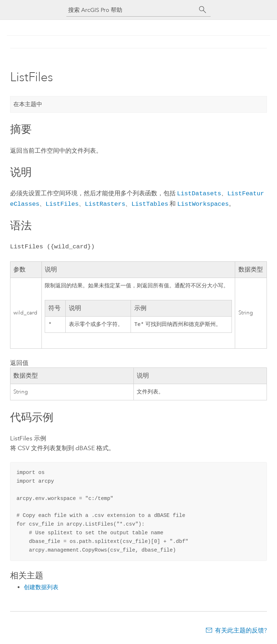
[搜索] (203, 10)
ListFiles (62, 203)
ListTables (150, 203)
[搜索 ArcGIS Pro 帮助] (131, 10)
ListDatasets (199, 193)
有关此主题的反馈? (241, 630)
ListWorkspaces (203, 203)
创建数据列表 (41, 586)
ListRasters (105, 203)
